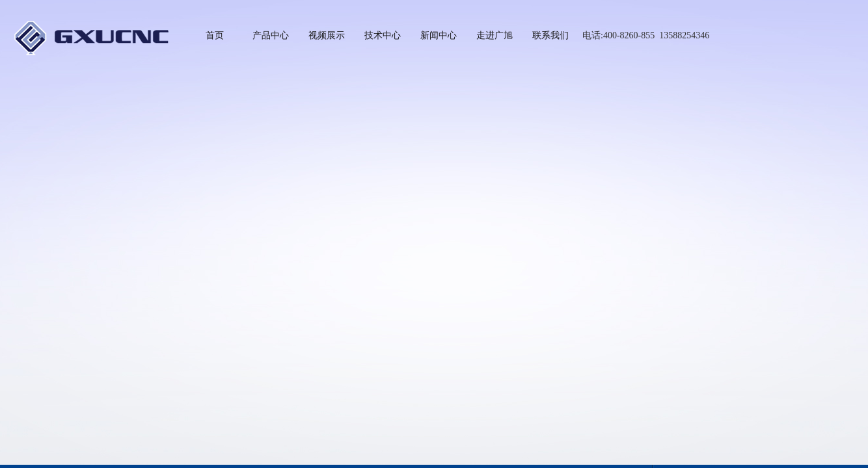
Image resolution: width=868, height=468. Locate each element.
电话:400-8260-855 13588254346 (646, 35)
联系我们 (550, 35)
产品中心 (271, 35)
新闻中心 (439, 35)
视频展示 (327, 35)
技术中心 (383, 35)
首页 (215, 35)
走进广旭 (495, 35)
